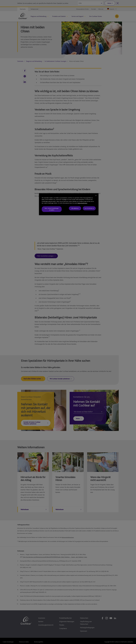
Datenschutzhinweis (82, 203)
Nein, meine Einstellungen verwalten (52, 209)
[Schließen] (96, 195)
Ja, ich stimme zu (89, 208)
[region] (69, 204)
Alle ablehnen (75, 208)
